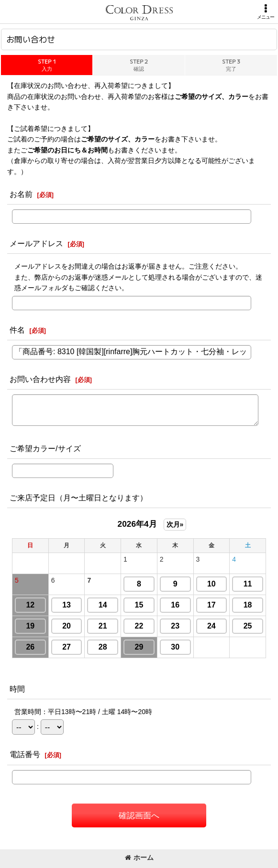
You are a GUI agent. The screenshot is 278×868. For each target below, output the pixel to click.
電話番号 (25, 754)
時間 (17, 689)
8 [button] (139, 584)
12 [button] (30, 605)
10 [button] (211, 584)
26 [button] (30, 647)
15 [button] (139, 605)
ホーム (139, 857)
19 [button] (30, 626)
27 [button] (67, 647)
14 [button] (103, 605)
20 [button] (67, 626)
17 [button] (211, 605)
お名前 (21, 194)
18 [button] (248, 605)
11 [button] (248, 584)
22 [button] (139, 626)
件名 (17, 330)
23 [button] (175, 626)
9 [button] (175, 584)
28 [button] (103, 647)
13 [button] (67, 605)
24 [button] (211, 626)
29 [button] (139, 647)
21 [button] (103, 626)
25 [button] (248, 626)
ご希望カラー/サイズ (45, 448)
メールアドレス (36, 243)
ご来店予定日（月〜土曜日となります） (78, 498)
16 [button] (175, 605)
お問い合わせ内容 (40, 379)
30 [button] (175, 647)
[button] (266, 12)
